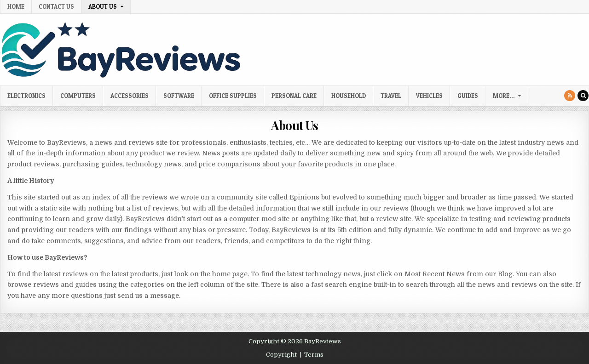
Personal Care (294, 96)
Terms (314, 355)
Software (179, 96)
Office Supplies (233, 96)
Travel (391, 96)
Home (16, 6)
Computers (78, 96)
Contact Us (56, 6)
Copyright (281, 355)
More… (504, 96)
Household (349, 96)
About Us (103, 6)
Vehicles (429, 96)
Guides (468, 96)
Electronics (26, 96)
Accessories (130, 96)
